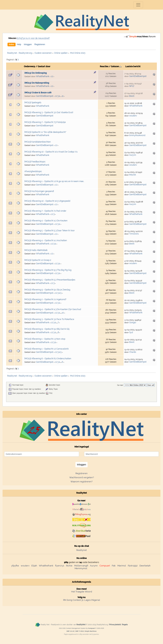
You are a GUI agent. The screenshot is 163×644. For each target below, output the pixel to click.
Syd (131, 332)
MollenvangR (81, 566)
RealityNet (81, 625)
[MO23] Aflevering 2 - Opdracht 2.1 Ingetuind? (45, 299)
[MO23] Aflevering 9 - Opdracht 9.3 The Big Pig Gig (48, 270)
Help (19, 44)
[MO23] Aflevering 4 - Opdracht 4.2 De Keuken (46, 221)
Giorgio (133, 323)
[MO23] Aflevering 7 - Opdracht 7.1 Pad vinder (45, 211)
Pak (114, 566)
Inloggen (28, 44)
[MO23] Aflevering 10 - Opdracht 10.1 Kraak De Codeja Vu (51, 152)
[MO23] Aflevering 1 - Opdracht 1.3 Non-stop (45, 339)
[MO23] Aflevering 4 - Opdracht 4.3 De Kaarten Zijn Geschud (53, 309)
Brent (132, 96)
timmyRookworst (137, 135)
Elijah (34, 566)
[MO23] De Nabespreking (37, 83)
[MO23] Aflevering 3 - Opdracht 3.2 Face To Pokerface (49, 319)
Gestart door (44, 66)
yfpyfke (15, 566)
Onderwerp (30, 66)
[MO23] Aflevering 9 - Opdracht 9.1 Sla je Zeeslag (47, 290)
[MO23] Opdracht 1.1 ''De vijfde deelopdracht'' (45, 132)
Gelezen (116, 66)
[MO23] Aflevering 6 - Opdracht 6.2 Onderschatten (48, 359)
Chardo (133, 352)
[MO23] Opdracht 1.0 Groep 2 (38, 260)
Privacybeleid (115, 625)
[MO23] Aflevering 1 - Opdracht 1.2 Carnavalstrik (47, 349)
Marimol (122, 566)
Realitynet (81, 550)
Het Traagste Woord (82, 592)
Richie (69, 566)
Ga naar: (120, 385)
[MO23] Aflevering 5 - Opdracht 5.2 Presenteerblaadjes (50, 280)
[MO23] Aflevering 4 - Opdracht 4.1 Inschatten (46, 240)
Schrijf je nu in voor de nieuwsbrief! (33, 38)
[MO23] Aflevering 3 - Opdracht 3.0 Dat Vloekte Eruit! (49, 112)
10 (63, 313)
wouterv (133, 116)
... (61, 96)
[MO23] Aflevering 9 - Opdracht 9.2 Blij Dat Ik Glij (47, 329)
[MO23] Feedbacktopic (35, 162)
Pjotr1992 (133, 566)
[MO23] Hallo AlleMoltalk (36, 250)
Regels (125, 625)
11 (63, 96)
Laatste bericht (133, 66)
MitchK (133, 175)
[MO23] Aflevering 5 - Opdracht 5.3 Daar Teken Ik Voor (49, 231)
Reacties (104, 66)
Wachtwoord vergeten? (82, 477)
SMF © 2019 (79, 631)
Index (12, 44)
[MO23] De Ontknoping (36, 73)
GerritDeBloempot (138, 76)
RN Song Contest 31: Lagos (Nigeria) (81, 600)
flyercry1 (60, 566)
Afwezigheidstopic (33, 171)
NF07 (132, 86)
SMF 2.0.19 (70, 631)
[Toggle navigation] (138, 5)
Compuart (105, 566)
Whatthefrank (43, 76)
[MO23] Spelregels (33, 103)
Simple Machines (91, 631)
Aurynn (133, 155)
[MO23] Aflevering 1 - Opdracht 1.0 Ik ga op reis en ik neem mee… (54, 181)
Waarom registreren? (81, 482)
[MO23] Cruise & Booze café (38, 93)
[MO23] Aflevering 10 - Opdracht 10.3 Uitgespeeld (47, 201)
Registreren (40, 44)
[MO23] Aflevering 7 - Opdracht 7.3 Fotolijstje (45, 122)
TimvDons (134, 234)
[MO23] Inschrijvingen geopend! (39, 191)
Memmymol (81, 568)
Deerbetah (145, 566)
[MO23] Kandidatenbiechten (38, 142)
